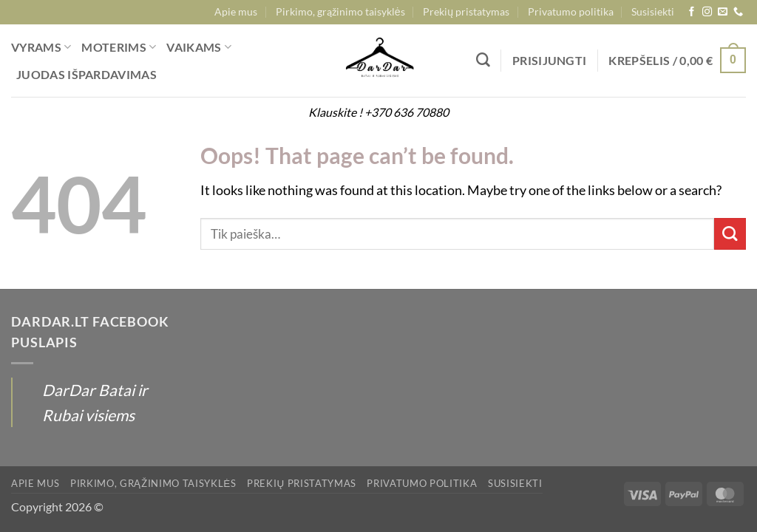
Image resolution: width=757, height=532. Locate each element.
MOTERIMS (119, 47)
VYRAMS (41, 47)
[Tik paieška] (483, 60)
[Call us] (738, 12)
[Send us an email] (723, 12)
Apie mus (236, 11)
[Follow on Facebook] (692, 12)
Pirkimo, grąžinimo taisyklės (340, 11)
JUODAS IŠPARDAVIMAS (86, 74)
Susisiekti (653, 11)
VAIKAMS (199, 47)
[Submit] (730, 234)
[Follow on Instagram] (707, 12)
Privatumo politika (571, 11)
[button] (550, 61)
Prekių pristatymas (466, 11)
